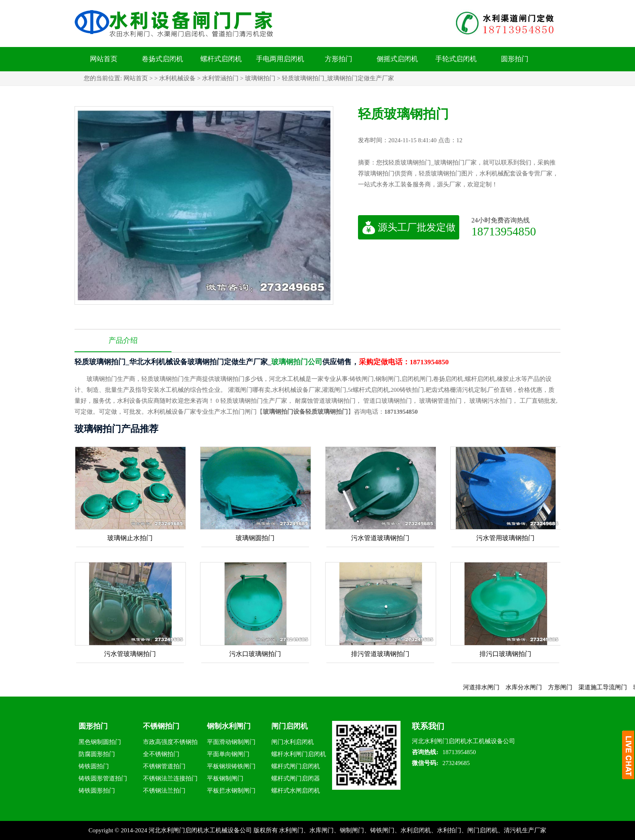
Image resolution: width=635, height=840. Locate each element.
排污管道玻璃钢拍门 (380, 654)
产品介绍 (123, 340)
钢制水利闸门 (229, 726)
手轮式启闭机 (456, 59)
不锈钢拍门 (161, 726)
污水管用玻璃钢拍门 (505, 538)
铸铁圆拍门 (94, 766)
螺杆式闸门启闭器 (296, 778)
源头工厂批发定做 (409, 227)
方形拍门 (339, 59)
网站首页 (104, 59)
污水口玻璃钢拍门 (255, 654)
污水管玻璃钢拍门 (130, 654)
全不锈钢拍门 (161, 754)
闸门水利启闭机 (293, 742)
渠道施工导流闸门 (608, 687)
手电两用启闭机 (280, 59)
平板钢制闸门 (225, 778)
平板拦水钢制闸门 (231, 791)
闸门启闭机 (290, 726)
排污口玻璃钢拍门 (505, 654)
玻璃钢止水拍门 (130, 538)
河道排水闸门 (487, 687)
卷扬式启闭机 (162, 59)
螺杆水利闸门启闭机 (299, 754)
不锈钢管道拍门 (164, 766)
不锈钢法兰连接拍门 (170, 778)
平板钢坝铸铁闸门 (231, 766)
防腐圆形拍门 (97, 754)
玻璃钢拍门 (260, 78)
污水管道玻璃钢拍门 (380, 538)
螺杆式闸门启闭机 (296, 766)
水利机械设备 (177, 78)
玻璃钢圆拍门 (255, 538)
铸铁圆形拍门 (97, 791)
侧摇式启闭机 (397, 59)
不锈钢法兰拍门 (164, 791)
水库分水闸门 (529, 687)
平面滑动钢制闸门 (231, 742)
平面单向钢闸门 (228, 754)
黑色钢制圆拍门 (100, 742)
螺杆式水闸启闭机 (296, 791)
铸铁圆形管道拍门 (103, 778)
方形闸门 (566, 687)
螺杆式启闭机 (221, 59)
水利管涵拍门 (220, 78)
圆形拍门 (515, 59)
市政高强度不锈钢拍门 (170, 743)
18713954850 (504, 231)
